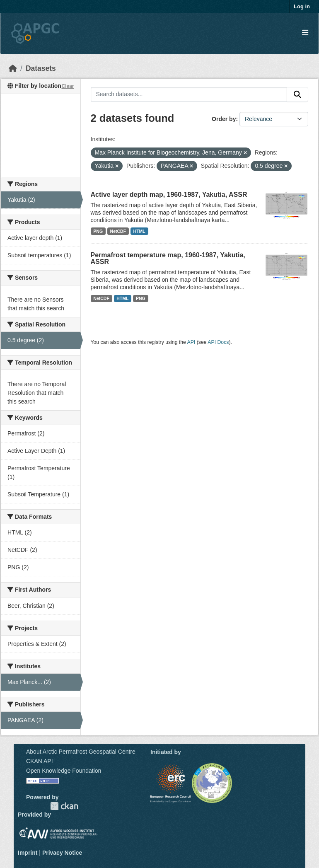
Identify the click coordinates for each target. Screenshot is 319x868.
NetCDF (118, 231)
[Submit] (297, 94)
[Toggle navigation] (305, 33)
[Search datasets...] (189, 94)
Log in (302, 6)
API (191, 342)
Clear (68, 86)
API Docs (218, 342)
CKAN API (40, 761)
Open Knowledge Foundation (64, 771)
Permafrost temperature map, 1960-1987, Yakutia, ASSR (168, 258)
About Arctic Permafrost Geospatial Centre (81, 752)
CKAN (64, 806)
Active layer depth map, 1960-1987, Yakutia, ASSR (169, 195)
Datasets (41, 68)
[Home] (13, 68)
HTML (139, 231)
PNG (98, 231)
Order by (224, 119)
